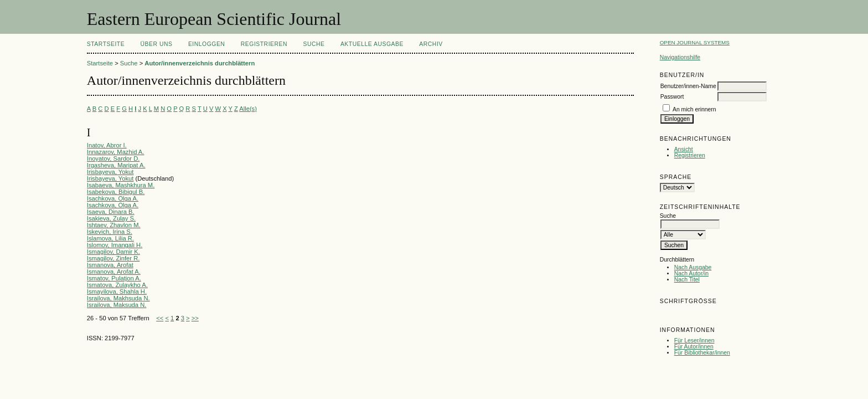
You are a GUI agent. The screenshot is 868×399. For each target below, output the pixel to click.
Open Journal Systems (695, 42)
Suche (314, 44)
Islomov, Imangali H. (115, 245)
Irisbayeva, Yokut (110, 172)
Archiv (431, 44)
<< (160, 318)
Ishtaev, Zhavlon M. (114, 225)
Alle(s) (248, 109)
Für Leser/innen (694, 341)
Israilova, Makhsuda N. (118, 298)
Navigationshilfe (680, 57)
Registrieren (690, 155)
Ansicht (684, 149)
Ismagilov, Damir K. (113, 252)
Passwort (672, 97)
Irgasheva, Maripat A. (116, 165)
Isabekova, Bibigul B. (116, 192)
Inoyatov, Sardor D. (113, 158)
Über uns (157, 44)
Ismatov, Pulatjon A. (114, 278)
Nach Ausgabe (693, 267)
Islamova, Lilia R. (110, 238)
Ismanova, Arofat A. (114, 272)
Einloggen (206, 44)
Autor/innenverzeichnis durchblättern (200, 63)
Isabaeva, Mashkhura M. (121, 185)
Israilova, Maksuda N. (117, 305)
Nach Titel (687, 280)
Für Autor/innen (694, 347)
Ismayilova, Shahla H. (117, 291)
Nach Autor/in (691, 273)
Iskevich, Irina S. (110, 232)
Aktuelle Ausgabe (372, 44)
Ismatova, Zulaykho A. (117, 285)
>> (195, 318)
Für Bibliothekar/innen (702, 353)
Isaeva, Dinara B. (111, 212)
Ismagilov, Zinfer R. (113, 258)
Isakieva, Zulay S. (111, 218)
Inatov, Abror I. (107, 145)
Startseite (106, 44)
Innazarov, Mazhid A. (116, 152)
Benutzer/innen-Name (688, 86)
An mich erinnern (694, 109)
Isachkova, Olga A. (113, 198)
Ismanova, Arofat (110, 265)
